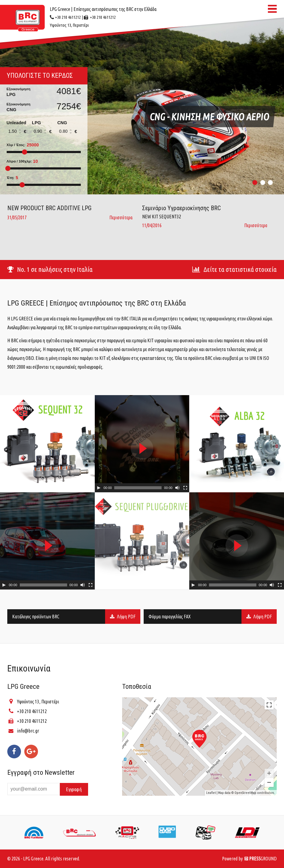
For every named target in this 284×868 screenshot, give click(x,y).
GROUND (261, 859)
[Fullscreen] (185, 488)
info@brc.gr (28, 731)
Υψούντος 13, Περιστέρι (38, 702)
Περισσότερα (121, 217)
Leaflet (211, 793)
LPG (44, 128)
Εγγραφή (74, 789)
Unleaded (19, 128)
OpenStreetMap (245, 793)
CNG (69, 128)
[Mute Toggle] (177, 488)
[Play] (99, 488)
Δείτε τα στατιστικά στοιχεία (234, 269)
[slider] (138, 488)
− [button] (269, 783)
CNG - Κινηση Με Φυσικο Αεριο (210, 117)
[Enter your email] (34, 789)
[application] (142, 444)
